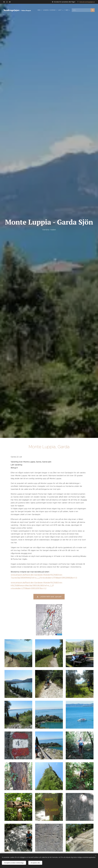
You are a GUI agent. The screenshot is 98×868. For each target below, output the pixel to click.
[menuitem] (39, 10)
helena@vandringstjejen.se (87, 2)
